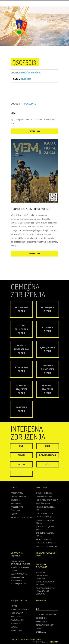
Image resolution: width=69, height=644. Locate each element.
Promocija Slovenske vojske (31, 209)
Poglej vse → (31, 104)
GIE (38, 609)
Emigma (54, 642)
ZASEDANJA (41, 632)
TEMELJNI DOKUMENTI (45, 625)
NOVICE (39, 628)
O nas (14, 488)
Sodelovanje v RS (19, 574)
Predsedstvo (17, 507)
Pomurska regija (44, 517)
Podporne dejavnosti (42, 566)
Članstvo (15, 510)
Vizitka (14, 514)
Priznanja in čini (18, 584)
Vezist (22, 464)
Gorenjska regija (44, 496)
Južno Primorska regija (47, 500)
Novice (14, 606)
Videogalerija (17, 616)
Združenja (41, 488)
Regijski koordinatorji (47, 546)
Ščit (48, 464)
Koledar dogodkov (20, 609)
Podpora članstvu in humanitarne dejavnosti (46, 591)
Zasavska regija (43, 539)
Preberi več (34, 131)
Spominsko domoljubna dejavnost (42, 575)
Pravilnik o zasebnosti (22, 517)
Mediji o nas (16, 630)
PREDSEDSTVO (42, 621)
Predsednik (16, 503)
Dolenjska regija (44, 493)
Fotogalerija (17, 613)
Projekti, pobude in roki (46, 554)
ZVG (21, 446)
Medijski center (19, 600)
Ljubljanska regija (45, 513)
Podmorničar (48, 455)
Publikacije (16, 623)
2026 (14, 113)
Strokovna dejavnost (17, 554)
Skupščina (16, 500)
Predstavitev (17, 493)
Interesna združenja (46, 543)
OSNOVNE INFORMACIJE (46, 614)
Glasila (14, 627)
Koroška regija (43, 503)
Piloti (21, 455)
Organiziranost (18, 496)
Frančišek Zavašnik (26, 73)
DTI (21, 474)
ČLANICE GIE (41, 618)
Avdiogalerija (17, 620)
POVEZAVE (41, 600)
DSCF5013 (24, 62)
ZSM (48, 446)
